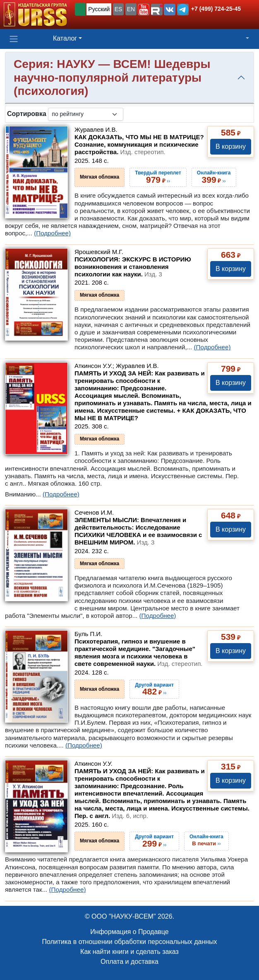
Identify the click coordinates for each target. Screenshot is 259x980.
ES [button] (119, 9)
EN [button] (131, 9)
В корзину (231, 146)
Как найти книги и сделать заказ (129, 952)
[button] (144, 10)
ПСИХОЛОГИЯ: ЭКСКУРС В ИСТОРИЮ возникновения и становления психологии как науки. (133, 267)
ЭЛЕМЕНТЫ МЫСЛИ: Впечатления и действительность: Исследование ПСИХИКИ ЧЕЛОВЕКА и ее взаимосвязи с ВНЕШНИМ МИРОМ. (138, 531)
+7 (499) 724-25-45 (216, 9)
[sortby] (86, 114)
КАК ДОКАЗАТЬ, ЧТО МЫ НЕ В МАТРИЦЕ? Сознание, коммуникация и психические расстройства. (139, 144)
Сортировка (27, 114)
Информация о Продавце (129, 932)
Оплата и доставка (129, 962)
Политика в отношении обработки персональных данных (129, 942)
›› (206, 840)
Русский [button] (99, 9)
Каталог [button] (65, 38)
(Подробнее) (52, 233)
